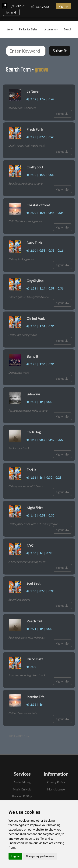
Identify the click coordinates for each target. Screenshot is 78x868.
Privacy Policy (56, 782)
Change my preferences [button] (40, 856)
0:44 (51, 213)
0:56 (42, 137)
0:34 (60, 213)
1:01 (42, 326)
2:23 (31, 364)
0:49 (51, 99)
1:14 (42, 288)
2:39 (31, 667)
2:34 (31, 402)
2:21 (31, 629)
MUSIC (18, 6)
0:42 (51, 440)
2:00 (31, 553)
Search (68, 30)
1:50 (31, 591)
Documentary (51, 30)
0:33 (51, 250)
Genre (10, 30)
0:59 (51, 288)
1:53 (31, 288)
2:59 (31, 99)
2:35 (31, 175)
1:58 (31, 477)
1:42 (31, 515)
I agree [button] (15, 856)
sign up (64, 6)
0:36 (60, 288)
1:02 (42, 175)
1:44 (31, 440)
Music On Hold (22, 789)
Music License (56, 789)
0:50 (42, 591)
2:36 (31, 704)
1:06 (42, 364)
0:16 (60, 250)
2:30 (31, 250)
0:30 (51, 175)
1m (41, 402)
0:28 (58, 477)
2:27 (31, 137)
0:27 (60, 440)
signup (62, 114)
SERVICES (40, 7)
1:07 (42, 99)
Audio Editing (22, 782)
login (11, 12)
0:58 (42, 250)
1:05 (42, 213)
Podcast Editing (22, 796)
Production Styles (28, 30)
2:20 (31, 213)
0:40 (51, 137)
